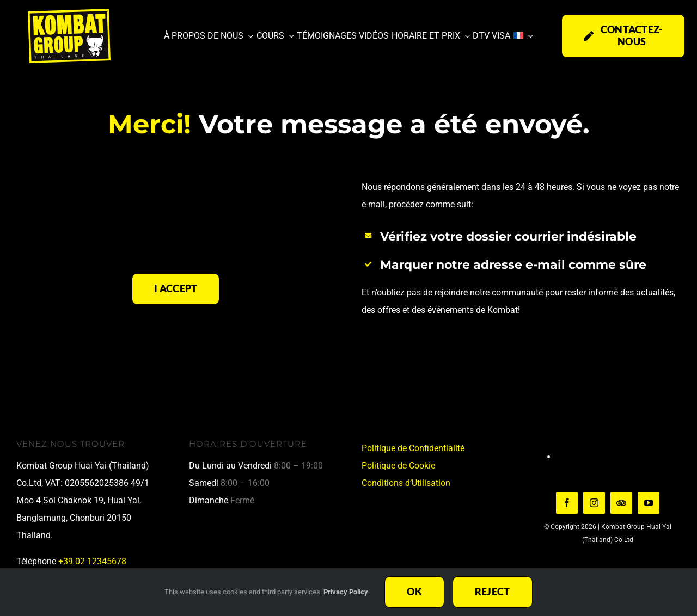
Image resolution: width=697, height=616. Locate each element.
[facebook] (567, 503)
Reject (493, 592)
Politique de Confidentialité (413, 448)
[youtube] (649, 503)
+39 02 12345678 (92, 561)
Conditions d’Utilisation (406, 483)
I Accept (176, 288)
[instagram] (594, 503)
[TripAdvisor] (621, 503)
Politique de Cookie (398, 466)
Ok (414, 592)
